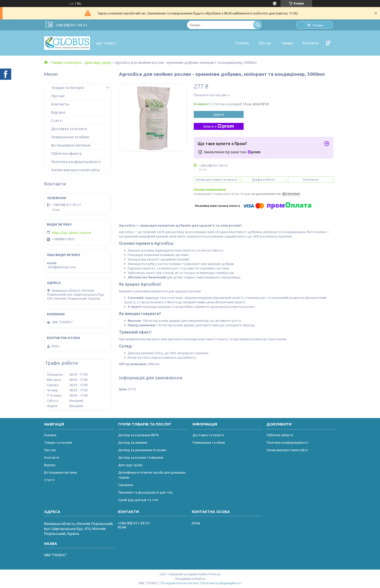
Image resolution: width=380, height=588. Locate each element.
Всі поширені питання (71, 145)
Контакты (60, 104)
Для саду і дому (98, 63)
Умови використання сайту (75, 170)
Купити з (219, 126)
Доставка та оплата (69, 129)
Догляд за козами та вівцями (141, 457)
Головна (242, 43)
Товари (287, 43)
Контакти (311, 43)
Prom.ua (214, 574)
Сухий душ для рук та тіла (138, 500)
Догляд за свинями (133, 442)
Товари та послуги (66, 63)
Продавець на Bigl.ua (190, 579)
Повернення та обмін (70, 137)
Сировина (126, 485)
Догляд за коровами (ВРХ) (139, 435)
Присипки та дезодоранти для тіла (145, 492)
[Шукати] (257, 25)
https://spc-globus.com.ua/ (72, 233)
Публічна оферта (66, 153)
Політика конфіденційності (76, 162)
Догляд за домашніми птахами (142, 450)
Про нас (265, 43)
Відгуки (58, 112)
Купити (219, 114)
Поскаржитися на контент (180, 583)
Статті (57, 121)
